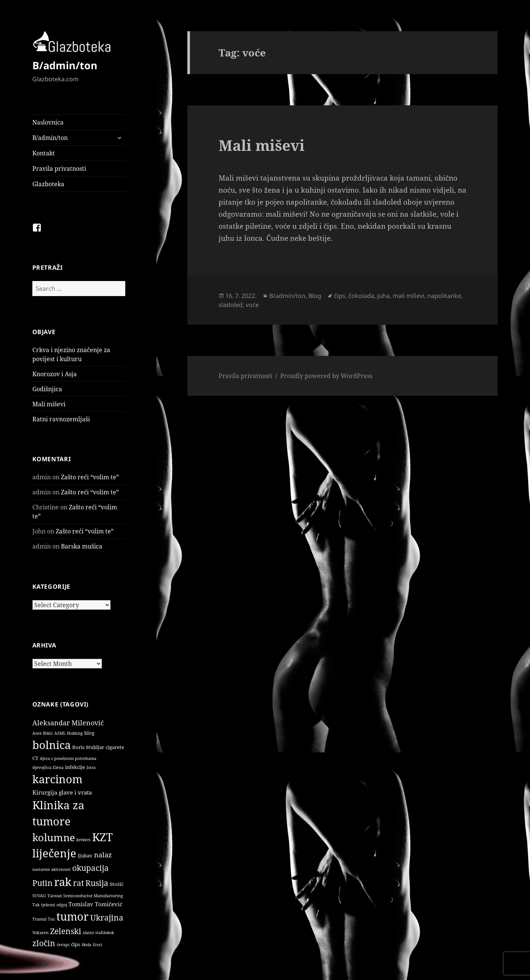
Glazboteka (48, 184)
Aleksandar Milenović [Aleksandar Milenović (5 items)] (68, 723)
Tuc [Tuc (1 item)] (51, 919)
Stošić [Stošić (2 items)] (117, 884)
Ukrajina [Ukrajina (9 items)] (107, 917)
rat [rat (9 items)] (78, 883)
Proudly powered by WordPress (326, 376)
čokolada (361, 296)
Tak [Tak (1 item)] (36, 905)
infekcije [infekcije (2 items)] (75, 767)
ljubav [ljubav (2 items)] (85, 855)
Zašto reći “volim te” (90, 477)
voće (252, 305)
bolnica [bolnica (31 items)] (52, 745)
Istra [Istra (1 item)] (91, 767)
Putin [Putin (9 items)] (43, 883)
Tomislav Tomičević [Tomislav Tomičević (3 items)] (95, 904)
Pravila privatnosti (59, 169)
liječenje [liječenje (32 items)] (54, 853)
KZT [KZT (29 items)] (103, 837)
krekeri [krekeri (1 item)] (84, 840)
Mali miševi (49, 404)
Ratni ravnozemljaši (61, 419)
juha (383, 296)
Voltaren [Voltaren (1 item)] (40, 933)
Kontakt (44, 153)
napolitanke (444, 296)
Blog (315, 296)
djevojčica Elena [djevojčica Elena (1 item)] (48, 767)
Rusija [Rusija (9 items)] (97, 883)
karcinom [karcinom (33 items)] (57, 779)
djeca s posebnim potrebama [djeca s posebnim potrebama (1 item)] (68, 758)
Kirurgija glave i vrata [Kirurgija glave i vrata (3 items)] (62, 792)
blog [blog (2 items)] (89, 733)
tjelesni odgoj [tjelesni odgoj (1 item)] (54, 905)
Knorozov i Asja (55, 374)
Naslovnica (48, 122)
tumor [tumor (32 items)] (73, 916)
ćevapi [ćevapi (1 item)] (63, 945)
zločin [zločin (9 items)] (44, 943)
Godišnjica (47, 389)
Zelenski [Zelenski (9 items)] (66, 931)
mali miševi (409, 296)
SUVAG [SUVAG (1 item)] (39, 896)
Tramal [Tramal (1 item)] (39, 919)
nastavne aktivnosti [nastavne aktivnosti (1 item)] (52, 869)
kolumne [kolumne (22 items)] (54, 837)
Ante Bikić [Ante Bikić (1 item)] (43, 733)
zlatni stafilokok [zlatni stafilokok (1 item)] (98, 933)
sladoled (231, 305)
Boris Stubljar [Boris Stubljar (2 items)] (88, 747)
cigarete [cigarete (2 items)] (115, 747)
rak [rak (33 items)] (63, 882)
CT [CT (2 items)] (35, 758)
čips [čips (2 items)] (76, 944)
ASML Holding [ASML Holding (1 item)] (68, 733)
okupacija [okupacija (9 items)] (90, 868)
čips (340, 296)
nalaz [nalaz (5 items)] (103, 855)
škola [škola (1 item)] (87, 945)
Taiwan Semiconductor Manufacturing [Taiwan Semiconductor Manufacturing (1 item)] (85, 896)
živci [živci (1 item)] (98, 945)
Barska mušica (82, 546)
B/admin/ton (65, 65)
